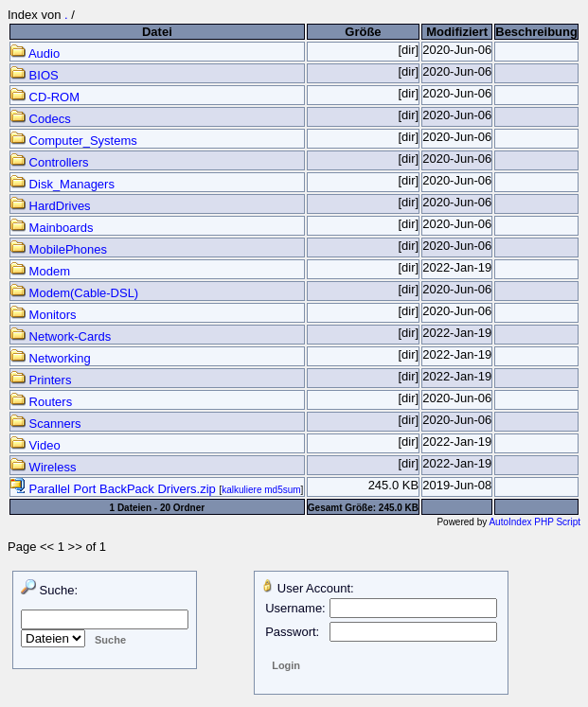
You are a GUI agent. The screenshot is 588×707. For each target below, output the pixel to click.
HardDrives (51, 206)
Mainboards (52, 228)
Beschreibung (536, 32)
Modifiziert (457, 32)
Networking (51, 358)
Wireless (43, 467)
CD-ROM (45, 97)
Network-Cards (61, 336)
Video (36, 445)
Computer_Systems (74, 141)
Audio (35, 53)
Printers (41, 380)
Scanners (46, 424)
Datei (157, 32)
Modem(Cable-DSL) (74, 293)
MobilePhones (59, 249)
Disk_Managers (62, 184)
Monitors (43, 315)
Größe (363, 32)
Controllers (49, 162)
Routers (41, 402)
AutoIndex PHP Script (535, 522)
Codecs (41, 119)
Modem (40, 271)
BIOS (35, 75)
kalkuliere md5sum (261, 490)
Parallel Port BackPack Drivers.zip (115, 489)
